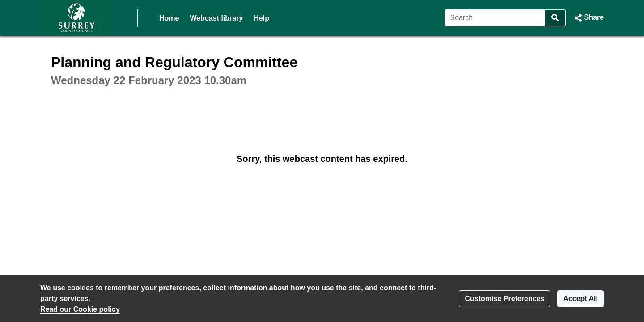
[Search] (495, 18)
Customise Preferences (504, 299)
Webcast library (216, 18)
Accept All (580, 299)
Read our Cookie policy (80, 309)
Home (169, 18)
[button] (588, 18)
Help (261, 18)
